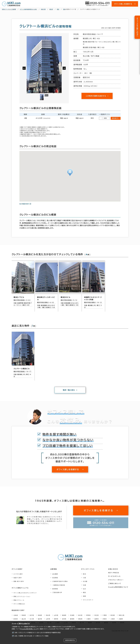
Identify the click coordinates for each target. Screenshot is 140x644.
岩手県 (32, 615)
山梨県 (48, 619)
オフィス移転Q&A (19, 604)
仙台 (85, 589)
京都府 (105, 619)
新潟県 (16, 619)
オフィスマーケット (88, 569)
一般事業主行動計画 (59, 585)
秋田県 (48, 615)
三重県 (89, 619)
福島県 (64, 615)
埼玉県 (97, 615)
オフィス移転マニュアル (20, 588)
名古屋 (85, 581)
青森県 (24, 615)
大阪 (85, 578)
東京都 (113, 615)
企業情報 (54, 569)
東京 (85, 574)
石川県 (32, 619)
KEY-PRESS (114, 573)
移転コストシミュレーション (22, 596)
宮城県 (40, 615)
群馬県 (89, 615)
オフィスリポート (88, 600)
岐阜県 (64, 619)
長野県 (56, 619)
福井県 (40, 619)
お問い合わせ (113, 569)
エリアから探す (18, 574)
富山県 (24, 619)
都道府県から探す (18, 610)
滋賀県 (97, 619)
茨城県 (72, 615)
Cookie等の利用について (29, 629)
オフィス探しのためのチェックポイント (25, 593)
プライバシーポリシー (116, 580)
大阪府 (113, 619)
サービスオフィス (114, 576)
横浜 (85, 592)
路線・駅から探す (19, 581)
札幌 (85, 585)
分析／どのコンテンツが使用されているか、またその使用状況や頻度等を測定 (38, 633)
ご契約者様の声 (57, 592)
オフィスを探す (17, 569)
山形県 (56, 615)
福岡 (85, 596)
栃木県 (80, 615)
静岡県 (72, 619)
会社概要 (55, 574)
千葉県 (105, 615)
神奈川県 (122, 615)
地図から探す (18, 578)
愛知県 (80, 619)
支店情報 (55, 578)
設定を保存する (70, 640)
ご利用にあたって (115, 584)
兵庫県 (121, 619)
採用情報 (55, 589)
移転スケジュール (19, 600)
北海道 (16, 615)
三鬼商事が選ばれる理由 (60, 581)
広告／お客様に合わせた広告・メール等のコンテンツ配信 (31, 636)
